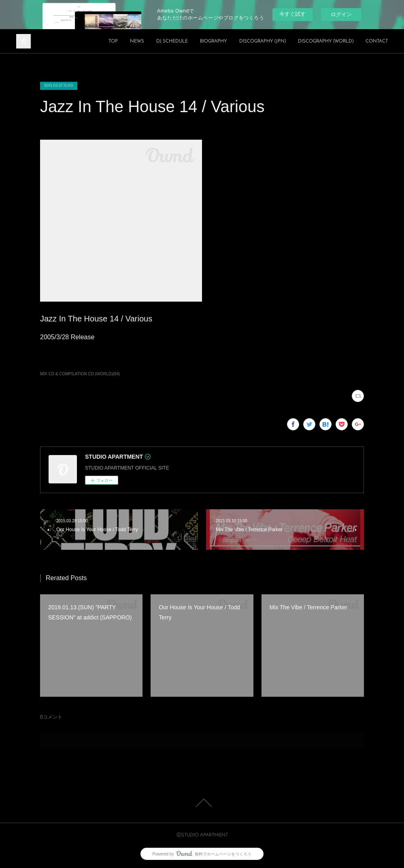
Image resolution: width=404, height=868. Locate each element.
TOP (113, 41)
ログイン (341, 14)
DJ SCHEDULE (172, 41)
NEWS (137, 41)
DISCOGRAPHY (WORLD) (326, 41)
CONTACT (377, 41)
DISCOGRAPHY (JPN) (263, 41)
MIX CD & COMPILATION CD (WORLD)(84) (80, 374)
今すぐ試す (292, 14)
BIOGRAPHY (214, 41)
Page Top (202, 803)
